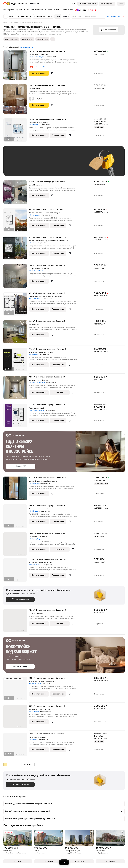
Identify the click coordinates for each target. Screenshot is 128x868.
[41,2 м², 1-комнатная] (16, 66)
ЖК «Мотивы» (34, 511)
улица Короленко (35, 324)
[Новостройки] (9, 10)
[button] (74, 4)
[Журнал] (57, 10)
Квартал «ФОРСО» (36, 565)
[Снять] (27, 10)
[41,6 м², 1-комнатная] (16, 517)
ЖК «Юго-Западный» (36, 271)
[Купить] (19, 10)
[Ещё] (53, 39)
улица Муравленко (36, 185)
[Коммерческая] (37, 10)
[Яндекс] (5, 4)
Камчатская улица (35, 737)
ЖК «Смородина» (35, 215)
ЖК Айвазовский (35, 683)
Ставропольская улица (37, 269)
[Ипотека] (49, 10)
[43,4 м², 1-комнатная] (16, 489)
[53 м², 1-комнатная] (16, 100)
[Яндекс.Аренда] (80, 10)
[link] (121, 4)
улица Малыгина (35, 89)
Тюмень (32, 213)
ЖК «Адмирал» (34, 711)
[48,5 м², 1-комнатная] (16, 622)
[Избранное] (69, 4)
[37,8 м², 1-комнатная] (16, 277)
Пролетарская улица (36, 613)
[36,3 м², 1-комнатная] (16, 249)
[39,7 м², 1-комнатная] (16, 416)
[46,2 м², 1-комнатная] (16, 305)
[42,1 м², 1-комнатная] (16, 131)
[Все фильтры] (6, 16)
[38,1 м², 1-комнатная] (16, 571)
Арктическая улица (36, 408)
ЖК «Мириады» (34, 125)
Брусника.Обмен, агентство (45, 67)
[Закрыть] (124, 16)
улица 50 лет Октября (37, 380)
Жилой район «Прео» (36, 410)
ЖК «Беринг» (34, 739)
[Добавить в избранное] (52, 73)
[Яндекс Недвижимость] (17, 4)
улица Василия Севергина (38, 709)
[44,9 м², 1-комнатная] (16, 333)
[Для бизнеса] (68, 10)
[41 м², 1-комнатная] (16, 389)
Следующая (28, 764)
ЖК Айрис (33, 243)
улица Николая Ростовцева (38, 55)
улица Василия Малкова (37, 537)
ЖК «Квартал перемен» (37, 382)
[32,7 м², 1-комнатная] (16, 718)
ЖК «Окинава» (34, 354)
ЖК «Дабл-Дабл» (35, 299)
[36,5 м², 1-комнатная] (16, 221)
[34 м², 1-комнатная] (16, 746)
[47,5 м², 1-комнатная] (16, 690)
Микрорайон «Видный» (37, 57)
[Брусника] (91, 10)
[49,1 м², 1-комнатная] (16, 193)
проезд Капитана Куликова (38, 123)
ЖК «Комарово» (35, 483)
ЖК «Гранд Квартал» (36, 539)
